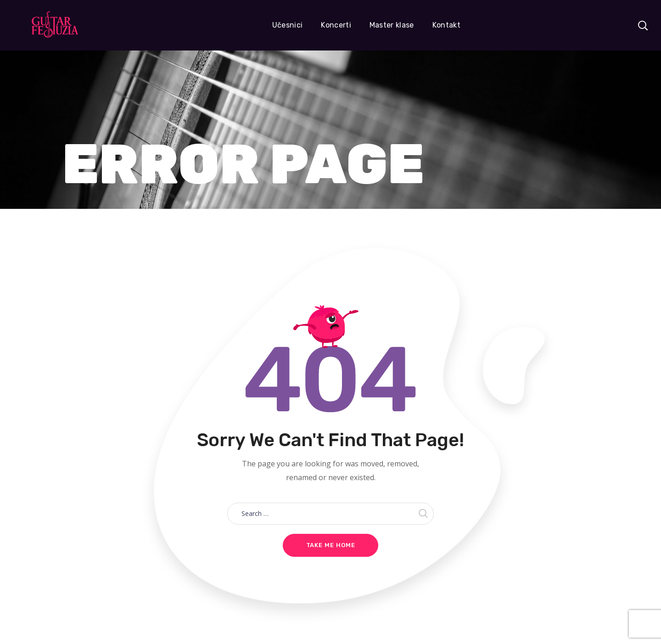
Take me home (331, 545)
